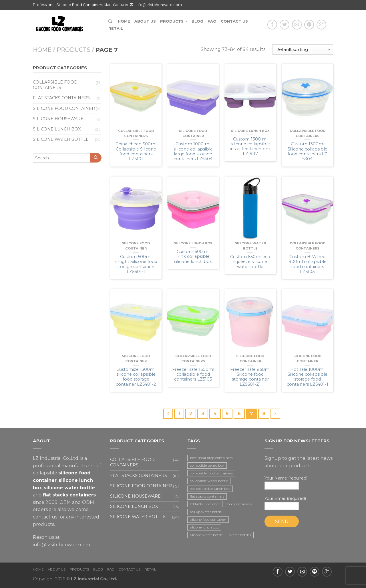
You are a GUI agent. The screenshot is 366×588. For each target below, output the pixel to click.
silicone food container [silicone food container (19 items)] (208, 519)
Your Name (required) (299, 483)
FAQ (212, 21)
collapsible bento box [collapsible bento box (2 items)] (207, 465)
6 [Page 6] (239, 414)
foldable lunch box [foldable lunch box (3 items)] (205, 504)
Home (124, 21)
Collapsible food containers (55, 85)
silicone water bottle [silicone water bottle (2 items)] (206, 535)
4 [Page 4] (215, 414)
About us (145, 21)
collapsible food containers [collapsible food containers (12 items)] (211, 473)
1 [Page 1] (179, 414)
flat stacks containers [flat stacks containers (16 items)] (207, 496)
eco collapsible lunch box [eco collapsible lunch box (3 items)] (210, 489)
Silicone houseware (58, 119)
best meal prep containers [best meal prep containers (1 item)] (211, 458)
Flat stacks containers (61, 98)
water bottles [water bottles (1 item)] (240, 535)
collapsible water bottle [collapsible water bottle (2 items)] (209, 481)
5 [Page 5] (227, 414)
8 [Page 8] (264, 414)
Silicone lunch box (250, 131)
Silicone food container (64, 108)
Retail (116, 28)
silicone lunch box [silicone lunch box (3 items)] (204, 527)
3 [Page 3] (203, 414)
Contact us (234, 21)
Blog (197, 21)
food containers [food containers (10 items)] (239, 504)
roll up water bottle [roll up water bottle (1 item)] (206, 512)
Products (172, 21)
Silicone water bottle (61, 139)
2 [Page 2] (191, 414)
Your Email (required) (299, 503)
